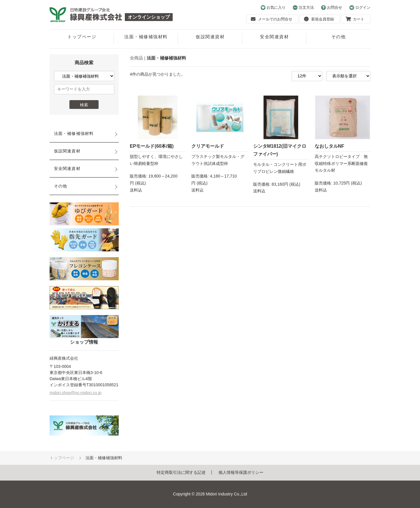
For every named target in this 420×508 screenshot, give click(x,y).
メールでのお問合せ (272, 19)
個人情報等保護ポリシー (241, 472)
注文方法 (303, 8)
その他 (339, 37)
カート (355, 19)
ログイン (360, 8)
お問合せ (332, 8)
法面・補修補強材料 (146, 37)
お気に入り (273, 8)
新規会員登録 (319, 19)
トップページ (82, 37)
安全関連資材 (274, 37)
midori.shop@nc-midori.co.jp (76, 393)
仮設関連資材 (210, 37)
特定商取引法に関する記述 (181, 472)
